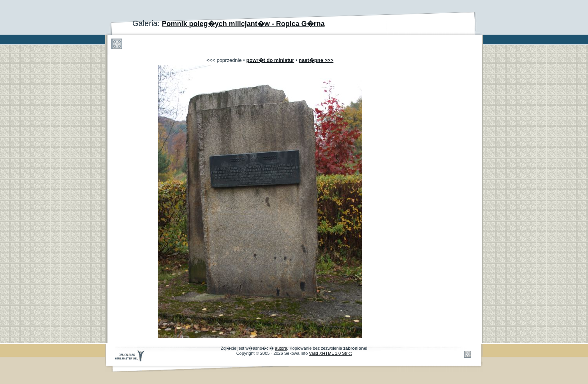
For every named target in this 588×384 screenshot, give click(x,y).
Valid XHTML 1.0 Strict (330, 353)
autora (281, 348)
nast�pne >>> (316, 60)
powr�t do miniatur (270, 60)
